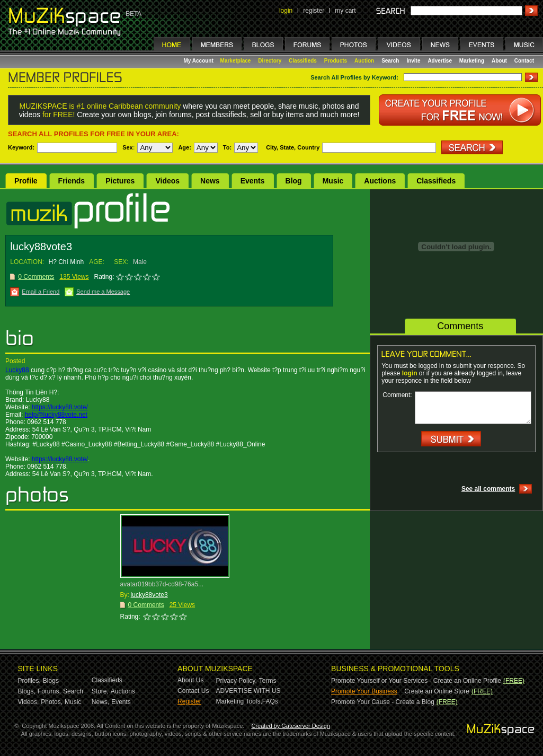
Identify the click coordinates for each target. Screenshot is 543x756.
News (210, 181)
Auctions (380, 181)
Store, (100, 691)
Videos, (29, 702)
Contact (524, 61)
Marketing (472, 61)
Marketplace (236, 61)
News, (100, 702)
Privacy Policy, (237, 681)
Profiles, (29, 681)
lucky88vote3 (149, 595)
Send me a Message (103, 292)
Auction (364, 61)
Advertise (440, 61)
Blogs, (27, 691)
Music (333, 181)
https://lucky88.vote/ (60, 407)
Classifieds (303, 61)
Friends (72, 181)
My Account (199, 61)
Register (189, 701)
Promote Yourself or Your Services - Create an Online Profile (416, 681)
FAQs (270, 701)
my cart (345, 11)
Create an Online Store (437, 691)
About (499, 61)
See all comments (488, 489)
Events (253, 181)
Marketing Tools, (239, 701)
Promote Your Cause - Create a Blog (383, 702)
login (286, 11)
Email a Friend (41, 292)
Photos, (52, 702)
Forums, (49, 691)
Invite (413, 61)
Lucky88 (17, 370)
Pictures (120, 181)
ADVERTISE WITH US (248, 691)
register (314, 11)
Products (336, 61)
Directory (270, 61)
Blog (294, 181)
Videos (167, 181)
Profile (26, 181)
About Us (190, 680)
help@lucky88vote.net (56, 415)
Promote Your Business (364, 691)
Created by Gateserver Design (291, 726)
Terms (268, 681)
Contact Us (193, 691)
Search (390, 61)
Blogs (51, 681)
